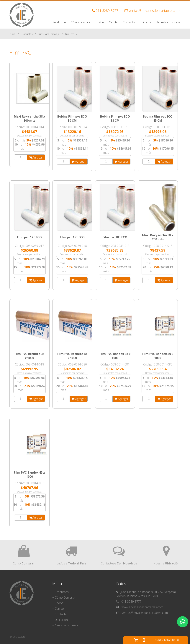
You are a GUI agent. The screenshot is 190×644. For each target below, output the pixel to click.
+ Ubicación (60, 620)
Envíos (100, 22)
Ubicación (146, 22)
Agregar (36, 157)
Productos (59, 22)
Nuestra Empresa (169, 22)
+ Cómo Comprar (64, 597)
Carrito (113, 22)
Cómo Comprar (81, 22)
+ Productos (60, 592)
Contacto (129, 22)
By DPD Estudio (17, 637)
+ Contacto (60, 614)
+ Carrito (58, 609)
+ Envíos (58, 603)
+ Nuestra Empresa (65, 625)
